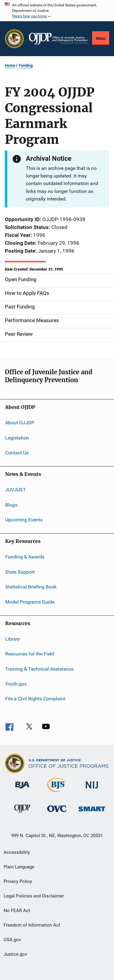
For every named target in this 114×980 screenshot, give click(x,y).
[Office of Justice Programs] (14, 39)
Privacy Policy (18, 881)
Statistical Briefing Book (31, 587)
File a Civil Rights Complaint (35, 699)
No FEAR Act (17, 911)
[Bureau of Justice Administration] (22, 790)
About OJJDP (20, 423)
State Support (20, 572)
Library (13, 639)
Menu (101, 38)
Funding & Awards (25, 557)
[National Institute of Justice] (92, 790)
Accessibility (17, 852)
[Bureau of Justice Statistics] (57, 793)
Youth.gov (16, 684)
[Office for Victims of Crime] (57, 813)
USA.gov (12, 940)
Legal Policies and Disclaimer (34, 896)
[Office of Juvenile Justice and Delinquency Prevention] (22, 814)
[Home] (58, 39)
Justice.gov (15, 954)
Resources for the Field (30, 654)
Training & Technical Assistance (39, 669)
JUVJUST (16, 490)
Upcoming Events (24, 520)
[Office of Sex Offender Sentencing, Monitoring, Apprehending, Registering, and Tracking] (92, 812)
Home (10, 65)
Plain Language (19, 867)
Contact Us (17, 453)
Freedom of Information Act (32, 925)
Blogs (11, 505)
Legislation (17, 438)
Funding (26, 65)
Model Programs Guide (30, 602)
